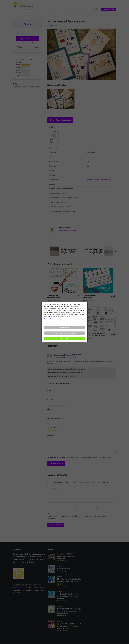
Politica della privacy (51, 319)
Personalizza (65, 328)
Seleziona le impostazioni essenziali (65, 333)
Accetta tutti (64, 338)
